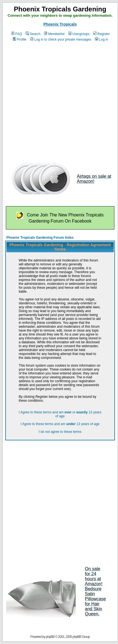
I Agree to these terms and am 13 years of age (60, 424)
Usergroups (79, 34)
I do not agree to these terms (60, 432)
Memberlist (54, 34)
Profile (20, 40)
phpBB (50, 637)
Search (33, 34)
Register (102, 34)
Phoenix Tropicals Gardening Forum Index (40, 238)
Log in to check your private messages (61, 40)
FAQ (17, 34)
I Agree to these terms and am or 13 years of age (60, 414)
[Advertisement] (52, 100)
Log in (102, 40)
